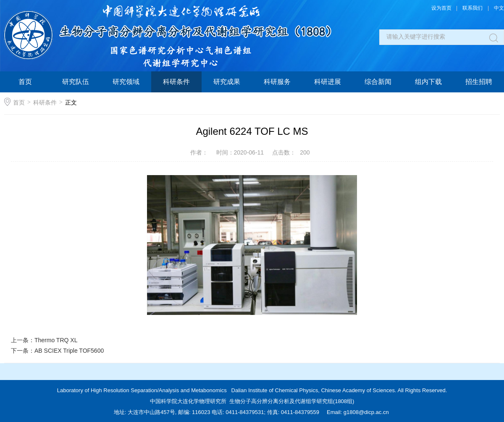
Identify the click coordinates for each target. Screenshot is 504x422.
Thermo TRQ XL (56, 340)
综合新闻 (378, 82)
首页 (25, 82)
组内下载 (428, 82)
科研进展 (328, 82)
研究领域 (126, 82)
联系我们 (472, 8)
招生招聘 (479, 82)
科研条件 (176, 82)
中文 (499, 8)
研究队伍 (76, 82)
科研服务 (277, 82)
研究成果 (227, 82)
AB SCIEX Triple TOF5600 (69, 351)
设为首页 (441, 8)
